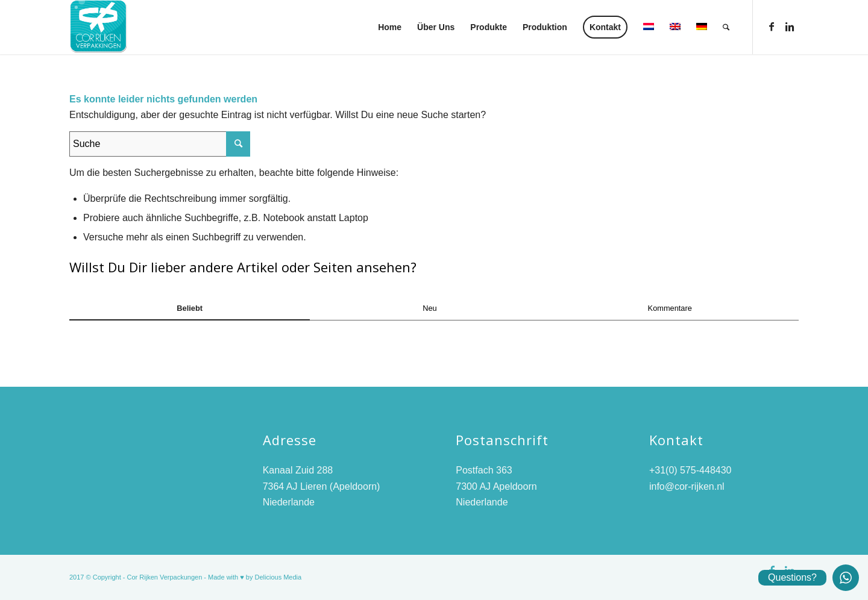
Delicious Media (278, 577)
